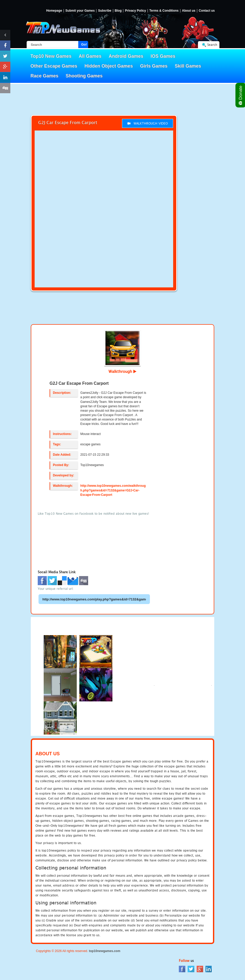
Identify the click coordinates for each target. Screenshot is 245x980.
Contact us (207, 11)
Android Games (126, 56)
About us (189, 11)
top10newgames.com (105, 951)
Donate (241, 95)
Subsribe (105, 11)
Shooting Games (84, 76)
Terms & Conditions (164, 11)
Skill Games (188, 66)
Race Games (44, 76)
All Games (90, 56)
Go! (84, 44)
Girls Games (154, 66)
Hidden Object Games (109, 66)
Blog (118, 11)
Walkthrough (122, 371)
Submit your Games (80, 11)
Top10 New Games (51, 56)
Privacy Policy (135, 11)
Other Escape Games (54, 66)
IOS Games (163, 56)
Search (212, 45)
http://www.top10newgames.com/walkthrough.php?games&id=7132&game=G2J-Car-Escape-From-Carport (113, 490)
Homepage (54, 11)
